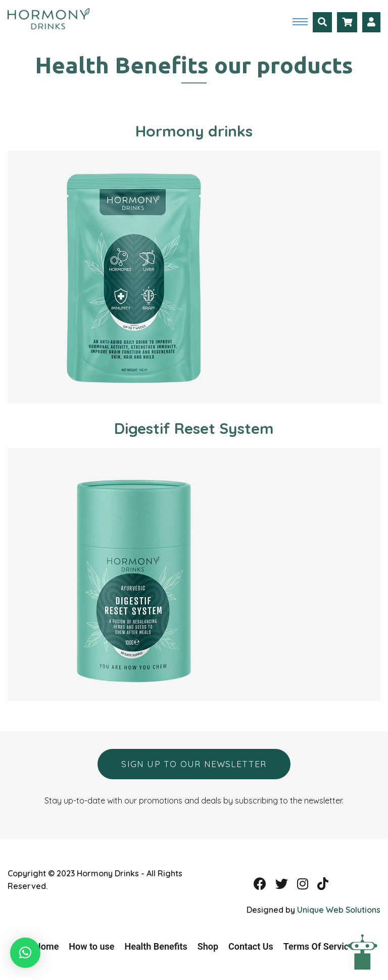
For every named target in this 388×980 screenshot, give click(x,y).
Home (46, 946)
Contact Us (251, 946)
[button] (25, 953)
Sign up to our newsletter (194, 764)
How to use (91, 946)
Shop (208, 946)
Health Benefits (156, 946)
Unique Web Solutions (339, 910)
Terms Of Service (319, 946)
